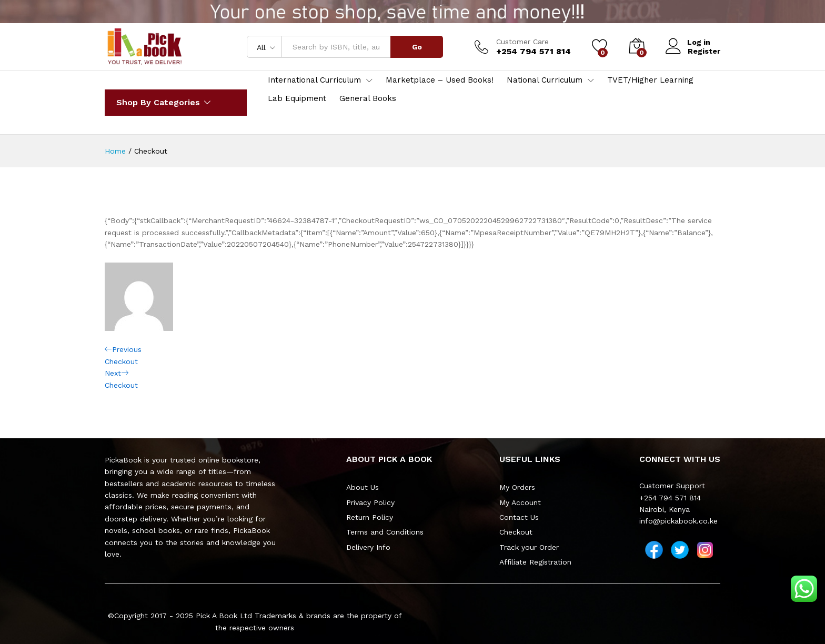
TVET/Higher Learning (650, 80)
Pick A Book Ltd (225, 616)
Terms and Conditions (385, 532)
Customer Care (522, 42)
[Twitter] (680, 550)
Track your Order (529, 547)
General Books (368, 99)
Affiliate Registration (535, 562)
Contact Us (519, 517)
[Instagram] (705, 550)
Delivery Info (368, 547)
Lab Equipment (297, 99)
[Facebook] (654, 550)
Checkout (516, 532)
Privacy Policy (370, 502)
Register (704, 51)
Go (417, 47)
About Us (363, 487)
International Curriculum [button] (314, 80)
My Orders (517, 487)
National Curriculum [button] (545, 80)
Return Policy (370, 517)
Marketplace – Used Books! (440, 80)
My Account (520, 502)
